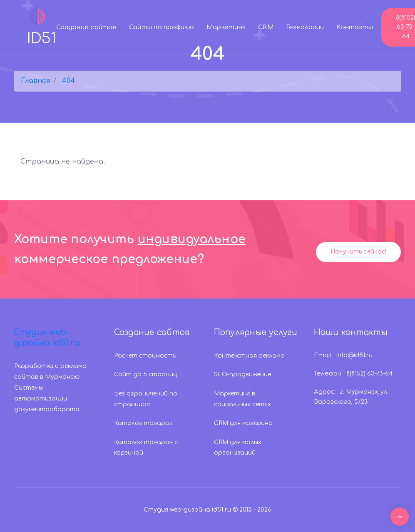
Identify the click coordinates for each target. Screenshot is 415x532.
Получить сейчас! (358, 252)
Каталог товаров (143, 423)
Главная (35, 81)
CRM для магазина (243, 423)
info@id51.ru (354, 355)
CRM (266, 27)
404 (68, 81)
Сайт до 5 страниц (145, 374)
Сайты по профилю (162, 27)
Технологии (305, 27)
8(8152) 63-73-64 (369, 374)
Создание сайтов (86, 27)
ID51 (42, 26)
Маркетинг (226, 27)
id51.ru (222, 510)
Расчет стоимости (145, 356)
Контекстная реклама (249, 356)
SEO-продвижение (242, 374)
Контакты (355, 27)
